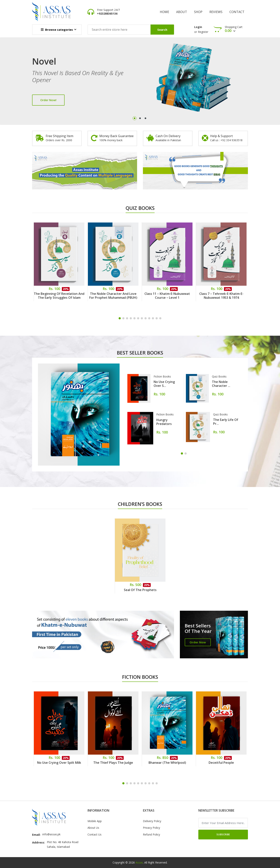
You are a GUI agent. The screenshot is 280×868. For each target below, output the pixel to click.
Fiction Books (162, 376)
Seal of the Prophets (140, 590)
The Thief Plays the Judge (113, 763)
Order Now (198, 642)
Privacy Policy (151, 828)
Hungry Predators (164, 422)
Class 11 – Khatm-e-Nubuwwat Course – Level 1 (167, 296)
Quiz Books (219, 376)
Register (203, 32)
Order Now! (48, 100)
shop (198, 12)
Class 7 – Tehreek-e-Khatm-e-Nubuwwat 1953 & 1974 (221, 296)
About (182, 12)
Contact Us (94, 834)
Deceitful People (221, 763)
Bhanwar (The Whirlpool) (167, 763)
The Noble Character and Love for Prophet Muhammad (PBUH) (113, 296)
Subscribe (223, 834)
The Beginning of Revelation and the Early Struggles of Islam (59, 296)
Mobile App (95, 821)
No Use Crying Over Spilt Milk (59, 763)
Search (162, 30)
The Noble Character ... (221, 384)
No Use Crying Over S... (164, 384)
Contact (237, 12)
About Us (93, 828)
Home (164, 12)
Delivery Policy (152, 821)
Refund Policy (151, 834)
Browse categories (57, 30)
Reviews (216, 12)
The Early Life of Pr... (226, 422)
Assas (139, 862)
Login (198, 27)
